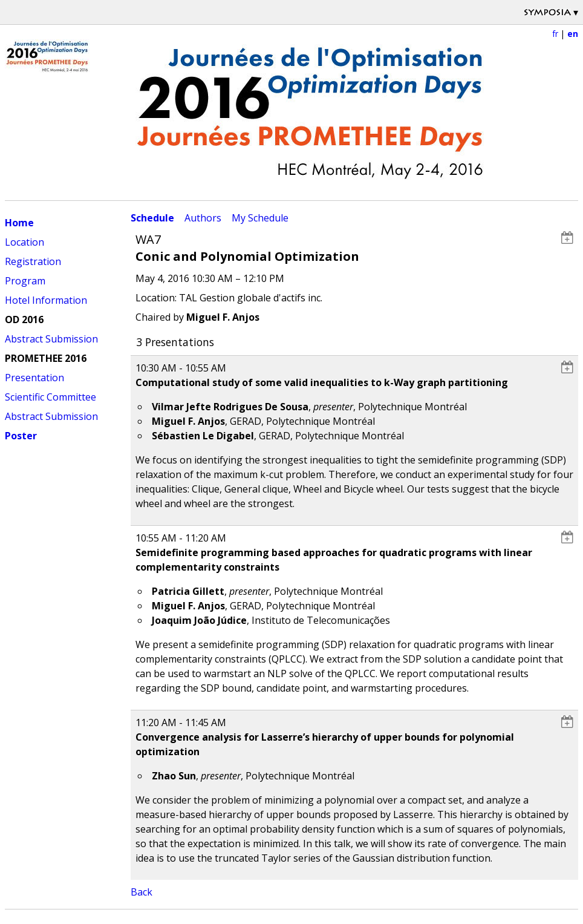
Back (142, 892)
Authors (203, 218)
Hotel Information (46, 300)
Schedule (152, 218)
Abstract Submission (51, 339)
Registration (33, 261)
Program (25, 281)
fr (555, 34)
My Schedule (260, 218)
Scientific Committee (50, 397)
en (573, 34)
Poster (21, 436)
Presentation (34, 378)
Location (24, 242)
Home (19, 223)
